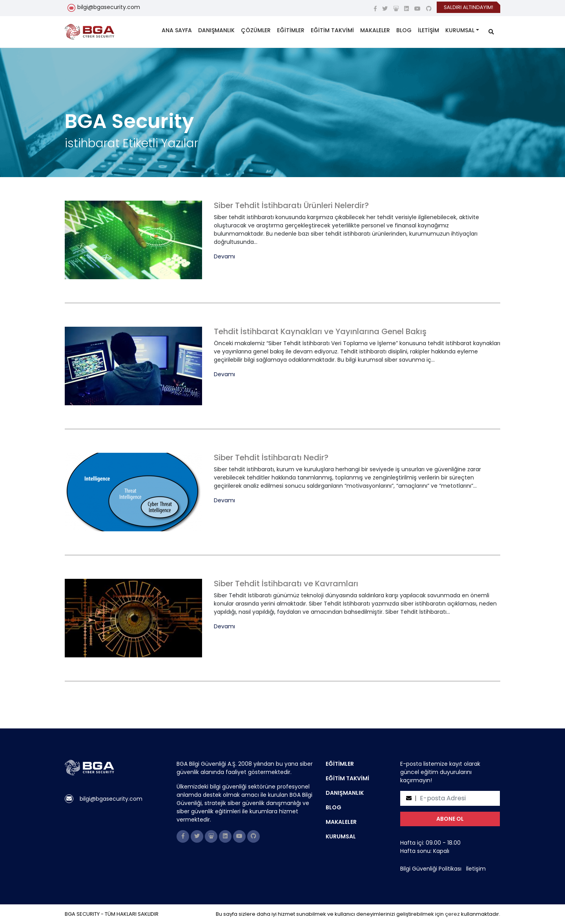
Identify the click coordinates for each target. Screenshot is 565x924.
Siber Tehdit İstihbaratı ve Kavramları (286, 584)
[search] (491, 32)
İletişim (476, 869)
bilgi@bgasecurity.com (109, 7)
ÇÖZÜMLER (256, 30)
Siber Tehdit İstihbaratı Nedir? (271, 457)
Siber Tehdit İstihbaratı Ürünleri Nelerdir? (291, 205)
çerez (452, 914)
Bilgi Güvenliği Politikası (431, 869)
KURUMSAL (460, 30)
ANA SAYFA (177, 30)
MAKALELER (375, 30)
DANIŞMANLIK (216, 30)
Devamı (224, 257)
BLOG (404, 30)
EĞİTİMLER (291, 30)
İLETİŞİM (428, 30)
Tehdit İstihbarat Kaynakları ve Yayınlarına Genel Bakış (320, 331)
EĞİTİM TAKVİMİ (332, 30)
